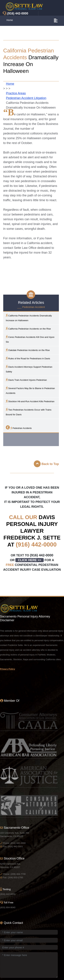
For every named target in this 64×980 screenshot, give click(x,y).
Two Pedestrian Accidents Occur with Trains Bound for (29, 412)
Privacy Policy (8, 669)
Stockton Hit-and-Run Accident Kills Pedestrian (30, 401)
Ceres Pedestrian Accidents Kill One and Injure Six (30, 339)
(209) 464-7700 (18, 874)
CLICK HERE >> (30, 560)
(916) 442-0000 (36, 544)
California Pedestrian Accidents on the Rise (28, 328)
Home (10, 20)
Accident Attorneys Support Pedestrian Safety (29, 369)
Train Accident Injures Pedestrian (26, 380)
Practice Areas (16, 93)
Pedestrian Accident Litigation (26, 98)
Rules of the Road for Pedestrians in (28, 358)
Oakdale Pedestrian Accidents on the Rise (28, 350)
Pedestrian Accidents (19, 427)
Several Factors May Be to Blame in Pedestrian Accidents (30, 390)
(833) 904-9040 (8, 907)
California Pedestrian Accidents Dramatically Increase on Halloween (29, 318)
